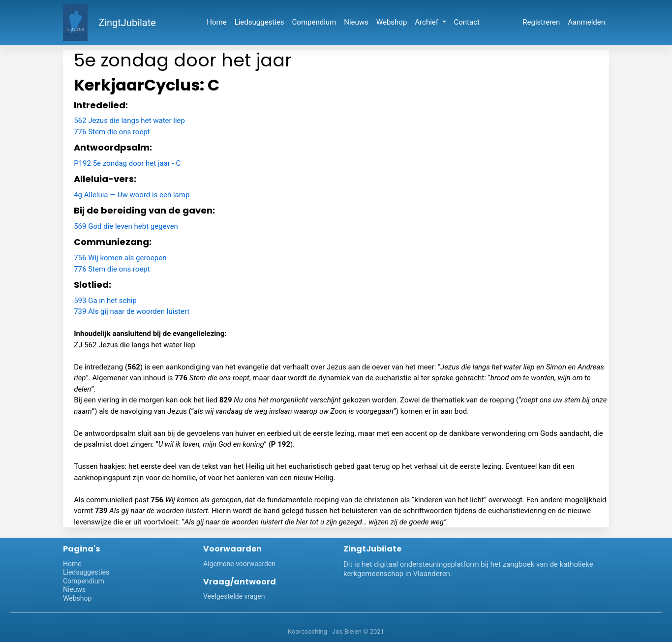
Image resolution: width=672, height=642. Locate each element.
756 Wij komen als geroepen (120, 258)
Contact (467, 22)
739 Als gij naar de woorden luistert (132, 311)
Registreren (541, 22)
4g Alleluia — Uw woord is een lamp (132, 195)
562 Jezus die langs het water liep (129, 121)
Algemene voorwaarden (239, 564)
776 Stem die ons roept (112, 132)
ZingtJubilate (127, 23)
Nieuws (356, 22)
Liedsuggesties (260, 22)
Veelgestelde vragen (234, 596)
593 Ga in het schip (105, 301)
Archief (427, 22)
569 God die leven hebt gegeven (126, 226)
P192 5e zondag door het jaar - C (127, 163)
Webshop (392, 22)
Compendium (314, 22)
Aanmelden (586, 22)
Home (216, 22)
